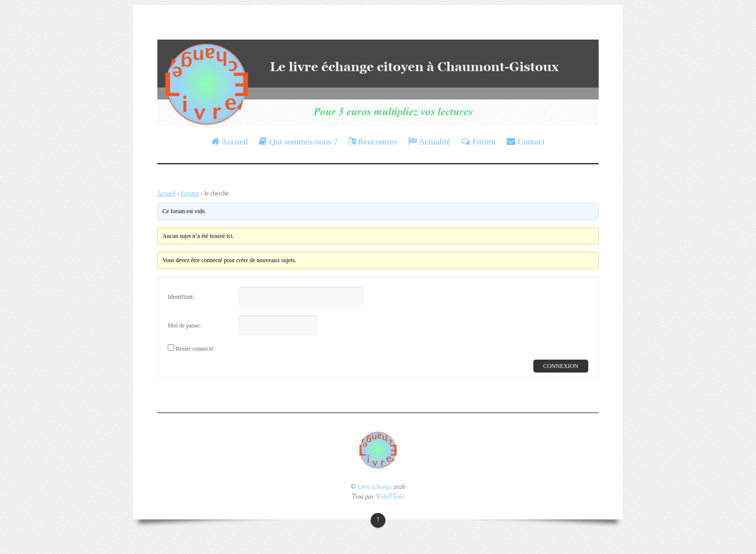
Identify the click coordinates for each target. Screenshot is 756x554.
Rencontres (373, 141)
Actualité (429, 141)
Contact (526, 141)
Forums (190, 193)
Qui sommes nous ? (298, 141)
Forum (478, 141)
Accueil (230, 141)
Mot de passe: (184, 325)
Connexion (561, 366)
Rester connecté (194, 349)
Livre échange (375, 487)
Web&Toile (390, 497)
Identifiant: (181, 297)
